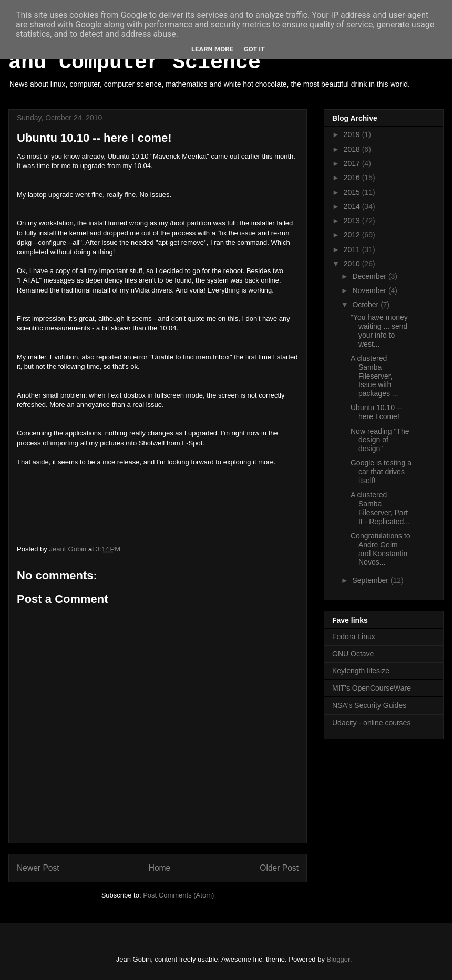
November (370, 290)
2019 (353, 134)
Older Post (279, 868)
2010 (353, 264)
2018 (353, 149)
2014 (353, 206)
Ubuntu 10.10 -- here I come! (376, 412)
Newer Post (38, 868)
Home (160, 868)
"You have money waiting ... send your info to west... (379, 330)
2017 (353, 163)
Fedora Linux (354, 637)
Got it (254, 49)
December (370, 276)
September (371, 580)
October (366, 305)
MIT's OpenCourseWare (372, 688)
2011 (353, 249)
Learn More (212, 49)
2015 (353, 192)
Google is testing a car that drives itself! (381, 472)
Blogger (338, 959)
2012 (353, 235)
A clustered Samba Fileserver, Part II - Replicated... (380, 508)
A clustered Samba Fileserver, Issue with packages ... (374, 376)
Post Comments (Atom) (178, 895)
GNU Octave (353, 654)
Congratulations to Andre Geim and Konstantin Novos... (381, 549)
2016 (353, 178)
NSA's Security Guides (369, 705)
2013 (353, 221)
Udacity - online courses (371, 723)
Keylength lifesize (361, 671)
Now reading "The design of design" (380, 440)
